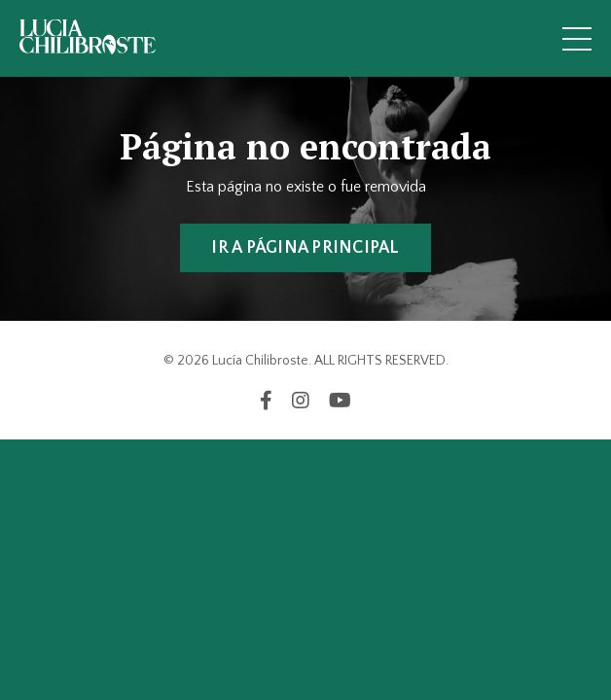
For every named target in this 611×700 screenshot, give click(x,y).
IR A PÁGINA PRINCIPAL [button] (305, 248)
